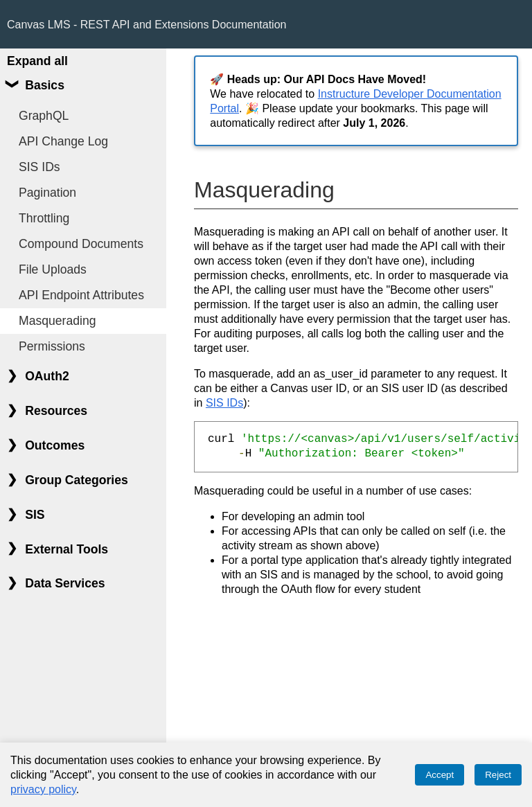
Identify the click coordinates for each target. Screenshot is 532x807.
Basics (45, 85)
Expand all (37, 61)
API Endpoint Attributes (81, 295)
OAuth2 (47, 376)
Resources (56, 411)
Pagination (47, 193)
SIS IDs (39, 167)
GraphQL (44, 116)
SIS (35, 515)
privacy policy (43, 789)
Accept (440, 775)
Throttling (44, 218)
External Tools (66, 549)
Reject (498, 775)
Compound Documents (81, 244)
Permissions (52, 346)
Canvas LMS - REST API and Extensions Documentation (147, 25)
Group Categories (77, 480)
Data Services (65, 583)
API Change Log (63, 141)
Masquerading (57, 321)
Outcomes (55, 445)
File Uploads (53, 269)
